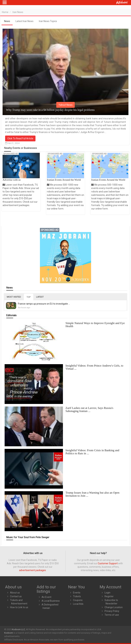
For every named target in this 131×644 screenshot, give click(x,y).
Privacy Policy (112, 611)
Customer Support (108, 563)
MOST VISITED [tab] (14, 297)
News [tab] (7, 21)
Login (107, 593)
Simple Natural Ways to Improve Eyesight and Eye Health (95, 325)
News (9, 288)
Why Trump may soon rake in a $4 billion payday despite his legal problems (50, 110)
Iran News (18, 12)
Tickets (77, 596)
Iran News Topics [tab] (48, 21)
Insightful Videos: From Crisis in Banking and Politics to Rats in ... (92, 452)
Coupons (78, 600)
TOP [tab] (29, 297)
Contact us (16, 596)
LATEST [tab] (40, 297)
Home (5, 12)
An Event (46, 597)
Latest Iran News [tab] (24, 21)
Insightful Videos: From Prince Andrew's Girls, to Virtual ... (94, 367)
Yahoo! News (65, 105)
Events (77, 593)
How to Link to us (19, 607)
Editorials (11, 315)
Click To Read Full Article (20, 138)
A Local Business (51, 601)
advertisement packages (32, 570)
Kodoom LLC (18, 629)
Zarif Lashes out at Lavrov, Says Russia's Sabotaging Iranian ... (89, 410)
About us (15, 593)
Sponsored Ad (11, 154)
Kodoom (9, 633)
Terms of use (112, 615)
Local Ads (78, 604)
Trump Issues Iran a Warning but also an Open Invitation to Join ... (92, 494)
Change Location (114, 607)
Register (109, 596)
